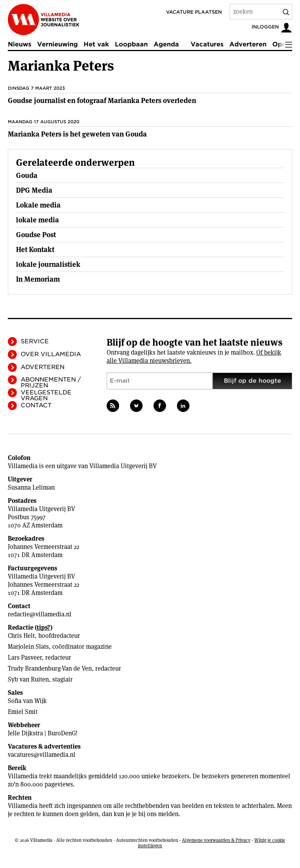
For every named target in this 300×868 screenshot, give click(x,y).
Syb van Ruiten (28, 679)
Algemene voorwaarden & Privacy (216, 840)
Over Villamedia (51, 354)
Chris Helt (21, 636)
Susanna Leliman (31, 487)
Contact (36, 405)
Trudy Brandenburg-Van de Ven (50, 668)
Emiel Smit (23, 712)
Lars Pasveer (25, 658)
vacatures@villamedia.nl (42, 755)
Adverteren (248, 44)
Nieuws (20, 44)
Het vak (96, 44)
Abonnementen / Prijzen (51, 383)
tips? (44, 627)
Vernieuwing (57, 44)
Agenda (166, 44)
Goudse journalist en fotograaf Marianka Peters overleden (102, 100)
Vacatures (207, 44)
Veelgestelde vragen (46, 395)
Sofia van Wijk (27, 701)
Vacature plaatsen (194, 12)
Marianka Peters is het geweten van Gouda (77, 134)
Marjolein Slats (28, 647)
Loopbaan (131, 44)
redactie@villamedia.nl (40, 614)
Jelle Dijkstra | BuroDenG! (43, 733)
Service (35, 341)
